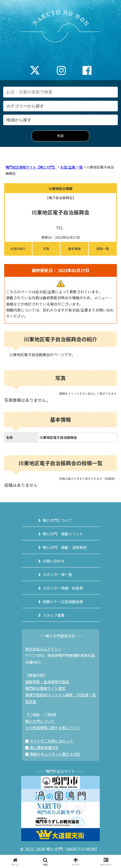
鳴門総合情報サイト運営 (45, 688)
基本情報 (74, 249)
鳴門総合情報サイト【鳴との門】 (31, 167)
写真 (46, 249)
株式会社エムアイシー (43, 649)
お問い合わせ (54, 561)
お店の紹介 (18, 249)
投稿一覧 (103, 249)
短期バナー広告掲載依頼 (63, 602)
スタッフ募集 (54, 615)
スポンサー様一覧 (57, 574)
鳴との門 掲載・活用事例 (65, 547)
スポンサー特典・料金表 (63, 588)
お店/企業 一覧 (71, 167)
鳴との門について (57, 520)
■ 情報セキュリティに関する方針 (53, 754)
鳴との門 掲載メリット (63, 534)
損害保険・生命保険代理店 (47, 682)
